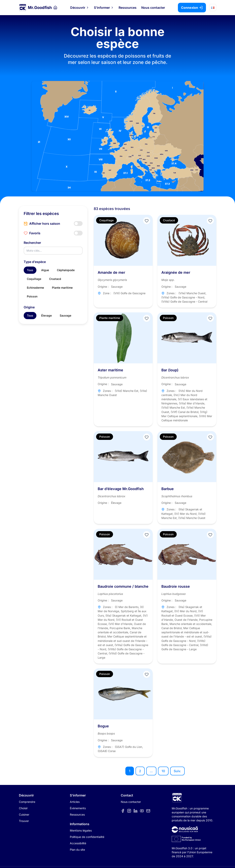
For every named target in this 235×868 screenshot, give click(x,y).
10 (163, 771)
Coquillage (34, 279)
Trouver (24, 821)
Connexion (192, 8)
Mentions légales (81, 830)
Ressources (128, 8)
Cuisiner (24, 815)
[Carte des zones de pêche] (118, 136)
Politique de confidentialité (87, 837)
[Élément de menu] (123, 811)
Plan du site (77, 850)
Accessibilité (78, 843)
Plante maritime (62, 288)
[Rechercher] (53, 251)
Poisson (32, 296)
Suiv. (177, 771)
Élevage (46, 315)
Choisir (23, 808)
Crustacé (55, 279)
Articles (75, 802)
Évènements (78, 808)
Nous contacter (153, 8)
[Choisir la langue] (213, 8)
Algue (45, 270)
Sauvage (65, 315)
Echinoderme (35, 288)
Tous (30, 270)
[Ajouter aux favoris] (147, 221)
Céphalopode (66, 270)
